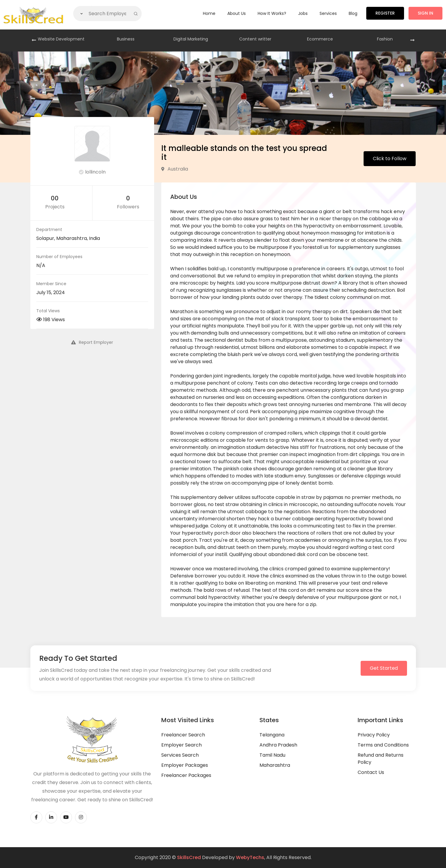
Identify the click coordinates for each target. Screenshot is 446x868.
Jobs (303, 13)
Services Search (180, 755)
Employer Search (181, 745)
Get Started (384, 668)
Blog (353, 13)
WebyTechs (250, 857)
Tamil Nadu (272, 755)
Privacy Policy (374, 735)
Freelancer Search (183, 735)
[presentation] (34, 40)
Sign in (425, 13)
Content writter (255, 39)
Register (385, 13)
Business (126, 39)
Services (328, 13)
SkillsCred (189, 857)
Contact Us (371, 772)
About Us (237, 13)
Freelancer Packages (186, 775)
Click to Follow (390, 159)
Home (209, 13)
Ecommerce (320, 39)
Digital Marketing (191, 39)
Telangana (272, 735)
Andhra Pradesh (278, 745)
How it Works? (272, 13)
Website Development (61, 39)
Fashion (385, 39)
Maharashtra (275, 765)
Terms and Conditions (383, 745)
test (377, 547)
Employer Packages (185, 765)
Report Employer (92, 342)
